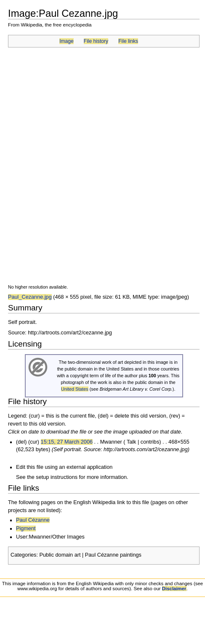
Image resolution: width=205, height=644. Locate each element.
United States (75, 389)
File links (128, 41)
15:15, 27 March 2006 (67, 442)
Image (66, 41)
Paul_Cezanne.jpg (30, 297)
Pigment (26, 528)
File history (96, 41)
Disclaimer (174, 589)
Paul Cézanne (33, 520)
